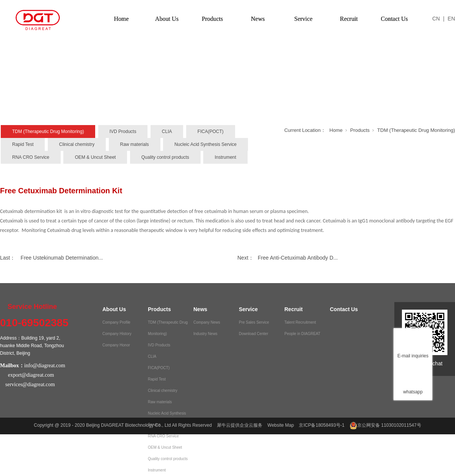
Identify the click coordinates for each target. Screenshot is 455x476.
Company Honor (116, 345)
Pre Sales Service (254, 322)
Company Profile (116, 322)
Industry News (205, 334)
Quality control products (165, 157)
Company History (117, 334)
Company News (207, 322)
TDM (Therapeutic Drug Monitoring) (48, 132)
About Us (167, 19)
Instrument (225, 157)
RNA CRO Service (31, 157)
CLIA (167, 132)
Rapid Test (23, 144)
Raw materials (135, 144)
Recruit (349, 19)
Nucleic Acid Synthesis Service (206, 144)
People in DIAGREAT (302, 334)
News (258, 19)
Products (212, 19)
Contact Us (394, 19)
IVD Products (123, 132)
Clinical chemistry (77, 144)
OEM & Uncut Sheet (95, 157)
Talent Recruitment (300, 322)
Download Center (253, 334)
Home (121, 19)
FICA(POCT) (211, 132)
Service (303, 19)
